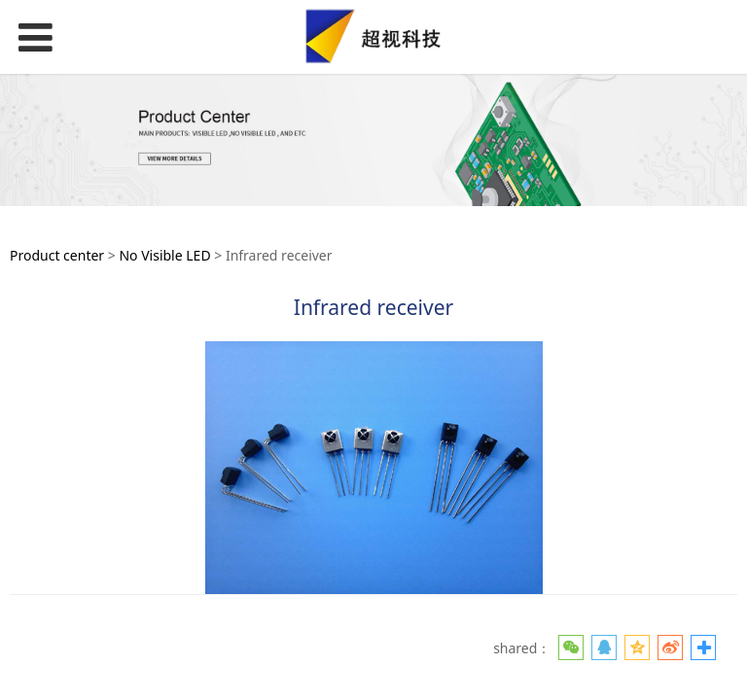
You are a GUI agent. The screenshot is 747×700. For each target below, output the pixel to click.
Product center (57, 255)
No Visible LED (164, 255)
